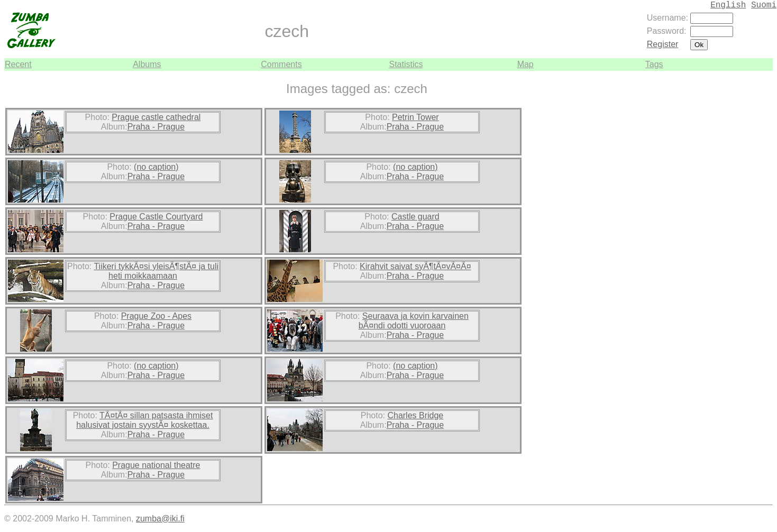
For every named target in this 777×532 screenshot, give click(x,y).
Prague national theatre (156, 465)
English (728, 5)
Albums (147, 64)
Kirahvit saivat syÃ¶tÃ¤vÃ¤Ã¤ (415, 266)
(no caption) (156, 167)
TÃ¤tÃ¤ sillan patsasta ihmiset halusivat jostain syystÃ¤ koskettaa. (144, 420)
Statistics (406, 64)
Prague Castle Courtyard (156, 217)
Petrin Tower (415, 117)
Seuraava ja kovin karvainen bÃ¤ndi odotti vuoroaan (414, 321)
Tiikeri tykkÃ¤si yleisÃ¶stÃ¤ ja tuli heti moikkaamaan (156, 271)
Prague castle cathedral (156, 117)
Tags (654, 64)
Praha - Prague (156, 127)
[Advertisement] (741, 230)
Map (525, 64)
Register (663, 44)
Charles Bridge (415, 415)
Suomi (764, 5)
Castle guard (415, 217)
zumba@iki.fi (160, 519)
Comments (281, 64)
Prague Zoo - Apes (156, 316)
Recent (18, 64)
